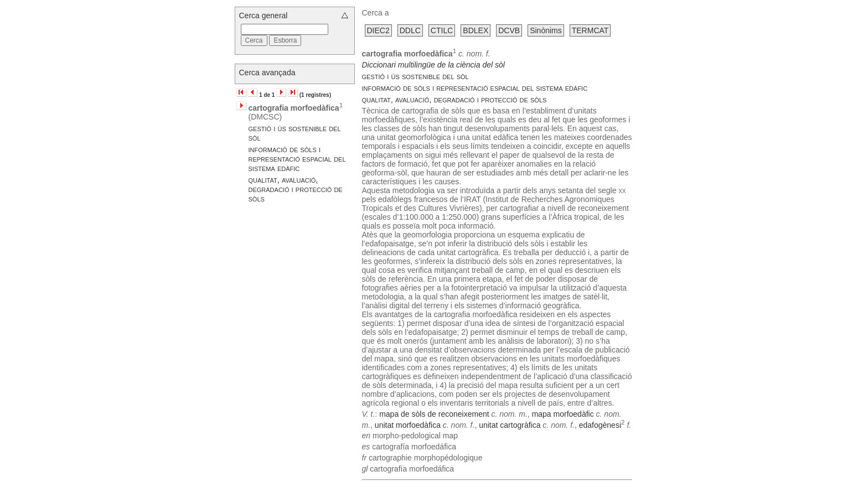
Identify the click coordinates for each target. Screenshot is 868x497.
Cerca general (263, 15)
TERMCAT (590, 30)
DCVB (509, 30)
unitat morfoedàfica (408, 424)
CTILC (442, 30)
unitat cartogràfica (510, 424)
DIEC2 (378, 30)
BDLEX (476, 30)
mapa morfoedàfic (563, 414)
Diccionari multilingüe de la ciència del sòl (433, 65)
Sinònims (546, 30)
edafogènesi (600, 424)
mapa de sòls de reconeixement (434, 414)
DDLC (410, 30)
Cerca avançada (267, 73)
